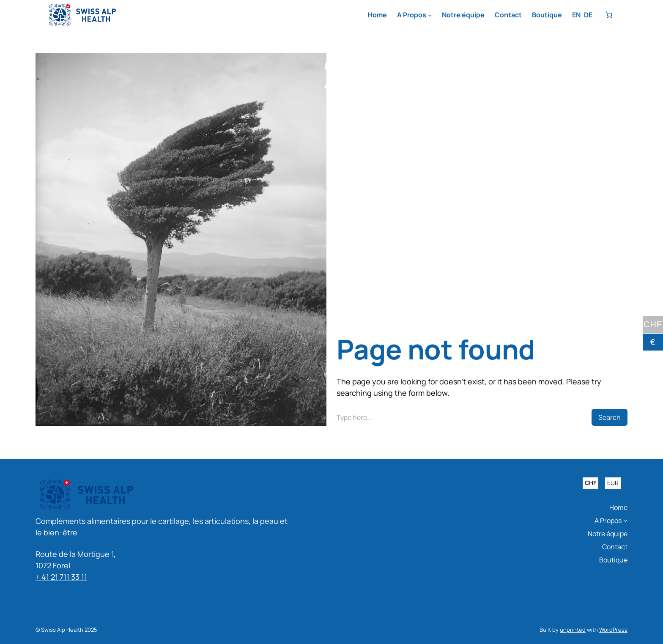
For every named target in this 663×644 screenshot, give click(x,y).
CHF (590, 483)
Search (610, 417)
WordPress (613, 630)
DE (588, 15)
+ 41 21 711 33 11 (61, 577)
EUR (613, 483)
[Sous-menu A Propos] (430, 15)
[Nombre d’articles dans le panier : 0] (609, 15)
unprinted (573, 630)
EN (576, 15)
